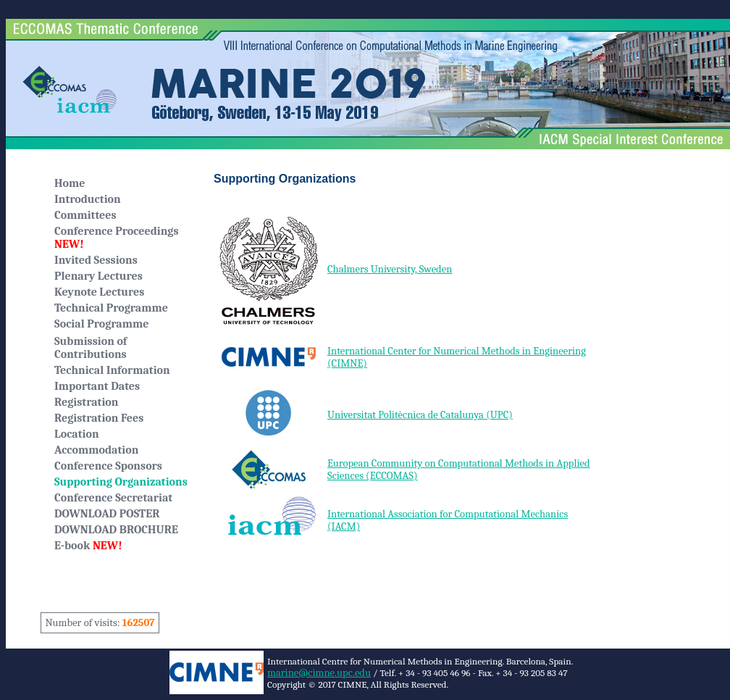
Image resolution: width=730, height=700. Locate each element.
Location (77, 434)
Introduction (88, 199)
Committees (85, 215)
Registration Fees (99, 418)
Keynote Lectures (99, 292)
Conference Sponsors (108, 466)
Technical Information (112, 370)
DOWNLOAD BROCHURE (116, 530)
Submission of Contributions (91, 348)
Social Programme (101, 324)
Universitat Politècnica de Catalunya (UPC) (420, 415)
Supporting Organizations (121, 482)
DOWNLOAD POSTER (107, 514)
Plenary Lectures (98, 276)
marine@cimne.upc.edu (319, 673)
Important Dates (97, 386)
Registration (86, 402)
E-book (88, 546)
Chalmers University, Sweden (390, 269)
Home (70, 183)
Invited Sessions (96, 260)
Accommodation (96, 450)
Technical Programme (111, 308)
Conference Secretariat (113, 498)
